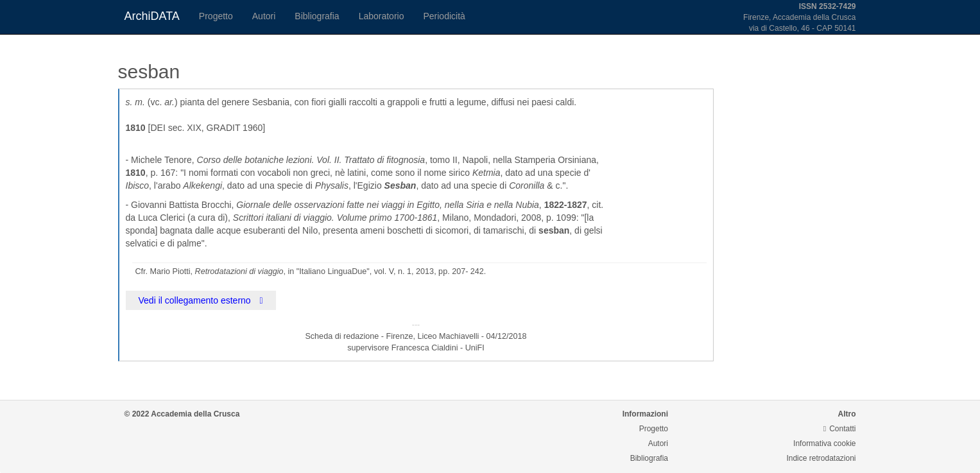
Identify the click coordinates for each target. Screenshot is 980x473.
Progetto (216, 16)
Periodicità (444, 16)
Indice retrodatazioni (821, 458)
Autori (264, 16)
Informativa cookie (824, 443)
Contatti (840, 429)
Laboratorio (382, 16)
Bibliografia (317, 16)
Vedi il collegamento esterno (201, 300)
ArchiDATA (152, 16)
